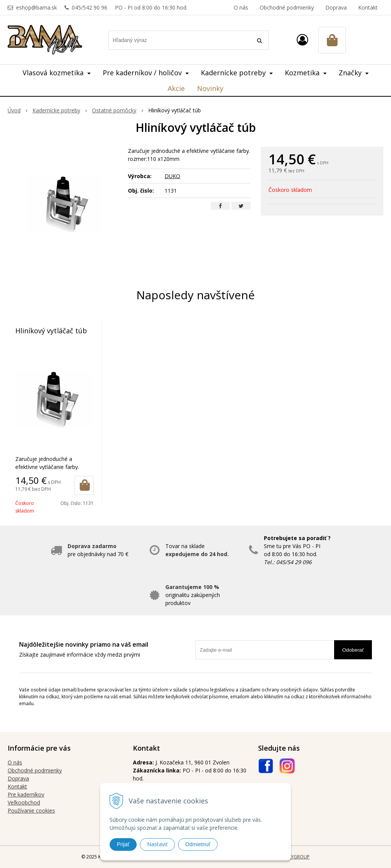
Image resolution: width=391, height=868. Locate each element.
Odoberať (353, 650)
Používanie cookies (31, 810)
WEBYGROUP (296, 857)
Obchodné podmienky (287, 7)
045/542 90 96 (90, 7)
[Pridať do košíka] (84, 485)
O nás (241, 7)
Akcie (176, 88)
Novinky (210, 88)
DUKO (172, 176)
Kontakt (368, 7)
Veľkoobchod (24, 802)
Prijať (123, 844)
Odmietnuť (198, 844)
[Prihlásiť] (302, 40)
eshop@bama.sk (36, 7)
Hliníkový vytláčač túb (51, 331)
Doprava (336, 7)
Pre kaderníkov (26, 794)
